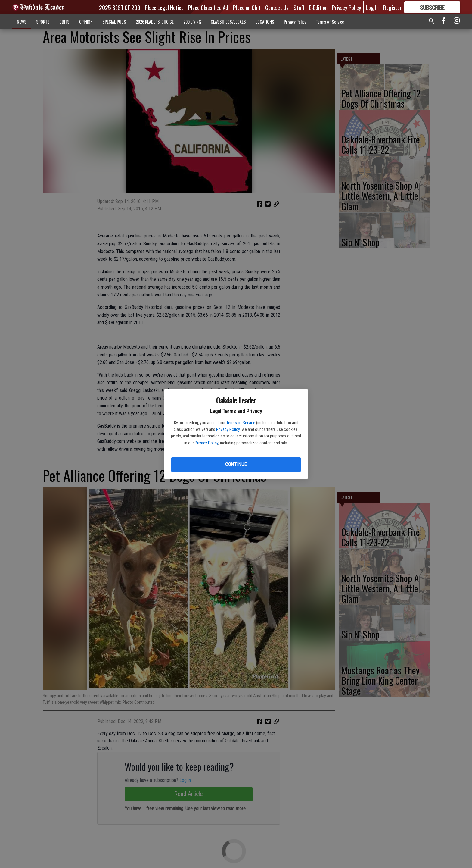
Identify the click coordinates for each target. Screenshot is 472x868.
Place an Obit (247, 7)
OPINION (86, 22)
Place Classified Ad (208, 7)
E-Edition (318, 7)
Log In (372, 7)
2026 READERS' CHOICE (155, 22)
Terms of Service (241, 423)
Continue (236, 464)
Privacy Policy (228, 429)
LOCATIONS (265, 22)
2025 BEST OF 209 (120, 7)
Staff (299, 7)
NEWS (22, 22)
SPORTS (43, 22)
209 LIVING (192, 22)
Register (392, 7)
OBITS (64, 22)
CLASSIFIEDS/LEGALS (228, 22)
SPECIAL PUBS (114, 22)
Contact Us (277, 7)
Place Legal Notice (164, 7)
